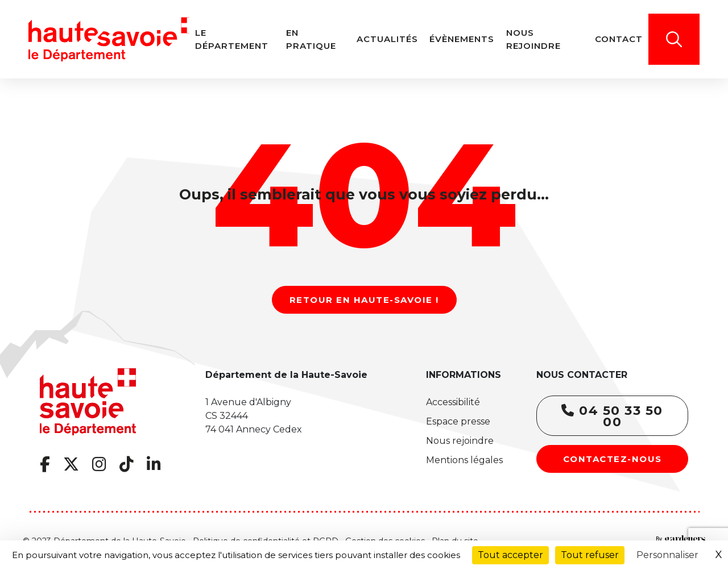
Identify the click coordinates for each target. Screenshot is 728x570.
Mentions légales (464, 460)
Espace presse (458, 421)
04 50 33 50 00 (612, 416)
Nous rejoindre (460, 441)
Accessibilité (453, 402)
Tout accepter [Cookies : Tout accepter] (510, 555)
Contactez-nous (613, 459)
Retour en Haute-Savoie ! (364, 300)
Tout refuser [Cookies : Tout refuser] (590, 555)
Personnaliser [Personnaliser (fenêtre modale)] (667, 555)
